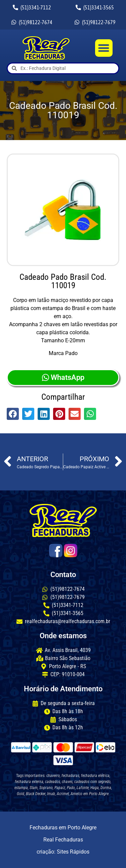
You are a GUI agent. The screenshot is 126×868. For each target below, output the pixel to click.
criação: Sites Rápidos (63, 852)
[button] (104, 48)
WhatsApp (63, 377)
